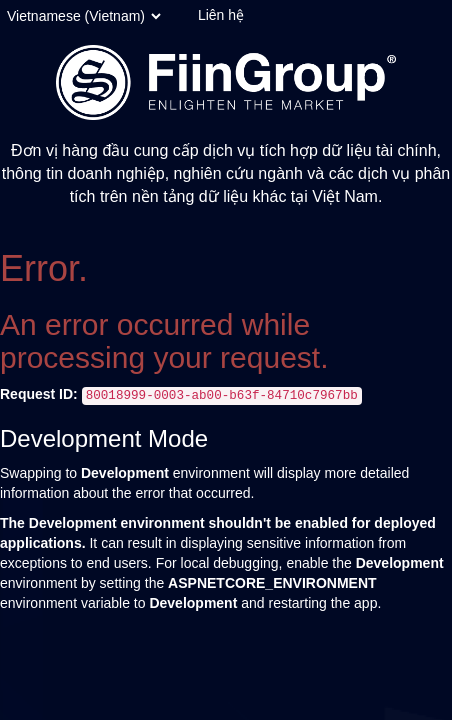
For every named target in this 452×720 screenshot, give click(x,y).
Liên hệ (221, 15)
